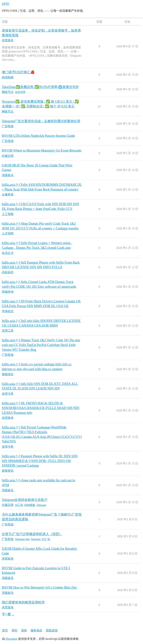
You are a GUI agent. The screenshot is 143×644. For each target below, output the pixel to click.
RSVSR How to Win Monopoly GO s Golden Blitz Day (39, 588)
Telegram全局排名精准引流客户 (25, 500)
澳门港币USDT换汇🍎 (18, 72)
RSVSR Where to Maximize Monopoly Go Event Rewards (42, 151)
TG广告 (46, 539)
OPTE (5, 4)
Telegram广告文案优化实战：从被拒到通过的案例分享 (41, 121)
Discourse (12, 639)
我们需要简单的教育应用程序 (23, 602)
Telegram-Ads (22, 539)
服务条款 (36, 630)
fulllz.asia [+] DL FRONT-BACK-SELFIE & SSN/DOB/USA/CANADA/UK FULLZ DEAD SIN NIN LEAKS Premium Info (41, 408)
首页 (5, 630)
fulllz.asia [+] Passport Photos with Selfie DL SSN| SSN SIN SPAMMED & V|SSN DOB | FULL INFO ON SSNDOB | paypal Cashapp (40, 461)
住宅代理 (20, 92)
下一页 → (8, 614)
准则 (24, 630)
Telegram (41, 505)
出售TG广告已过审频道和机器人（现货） (32, 534)
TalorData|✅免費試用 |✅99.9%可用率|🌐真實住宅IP (40, 87)
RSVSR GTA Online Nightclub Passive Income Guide (38, 136)
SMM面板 (30, 505)
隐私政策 (52, 630)
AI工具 (19, 505)
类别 (14, 630)
